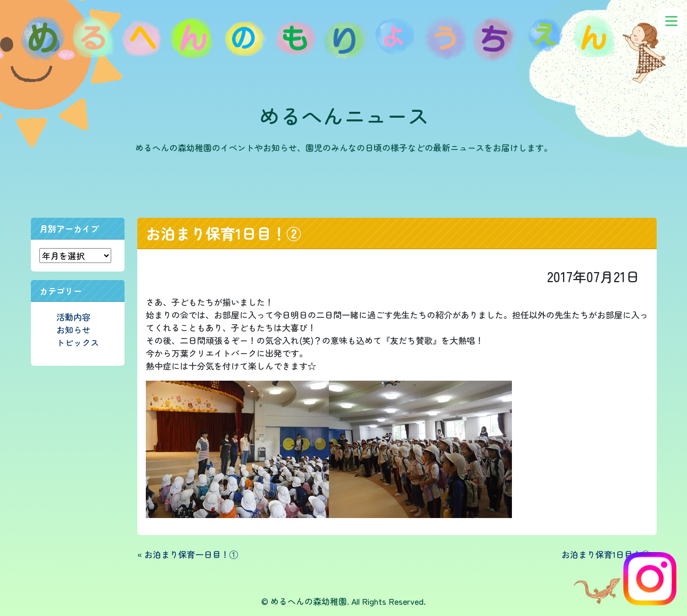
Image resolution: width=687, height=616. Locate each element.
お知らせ (73, 330)
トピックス (78, 342)
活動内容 (73, 317)
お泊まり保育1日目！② (224, 233)
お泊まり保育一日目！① (191, 554)
